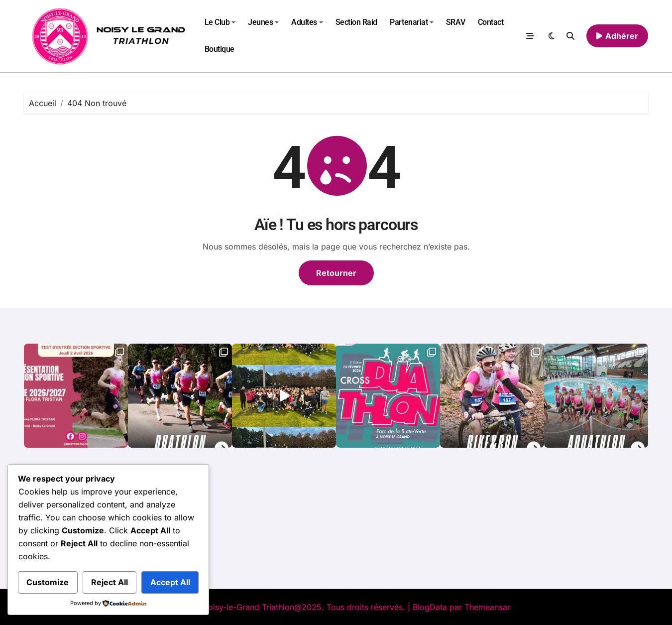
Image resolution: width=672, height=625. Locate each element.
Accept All (170, 582)
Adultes (307, 22)
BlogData (430, 607)
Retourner (336, 273)
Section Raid (356, 22)
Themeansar (487, 607)
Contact (491, 22)
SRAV (455, 22)
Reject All (110, 582)
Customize (48, 582)
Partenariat (412, 22)
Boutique (220, 49)
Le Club (220, 22)
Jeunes (263, 22)
